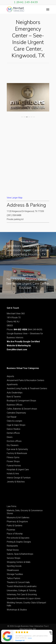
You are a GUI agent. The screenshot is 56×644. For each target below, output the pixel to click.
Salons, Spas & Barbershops (20, 554)
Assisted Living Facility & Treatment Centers (27, 388)
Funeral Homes (14, 466)
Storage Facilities (15, 574)
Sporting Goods (14, 566)
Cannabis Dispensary (16, 413)
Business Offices (15, 405)
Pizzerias (11, 530)
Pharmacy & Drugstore (17, 522)
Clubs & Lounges (14, 421)
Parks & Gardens (15, 526)
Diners (10, 437)
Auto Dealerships (15, 393)
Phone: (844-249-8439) (24, 330)
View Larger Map (15, 198)
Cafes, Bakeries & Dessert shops (22, 409)
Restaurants (12, 546)
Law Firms (12, 506)
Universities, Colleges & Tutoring (21, 590)
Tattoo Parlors (13, 578)
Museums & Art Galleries (18, 518)
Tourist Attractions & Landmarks (22, 586)
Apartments (12, 384)
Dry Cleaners (13, 445)
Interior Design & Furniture (19, 478)
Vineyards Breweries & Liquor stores (24, 598)
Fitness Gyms (13, 457)
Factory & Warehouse (17, 453)
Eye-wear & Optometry (17, 449)
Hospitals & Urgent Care (18, 470)
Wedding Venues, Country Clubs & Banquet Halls (26, 604)
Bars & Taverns (14, 397)
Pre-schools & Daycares (18, 538)
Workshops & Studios (17, 610)
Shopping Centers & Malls (19, 562)
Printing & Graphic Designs (19, 542)
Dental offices (13, 433)
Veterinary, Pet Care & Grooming (22, 594)
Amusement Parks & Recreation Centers (25, 380)
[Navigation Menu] (48, 9)
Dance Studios (14, 429)
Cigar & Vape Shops (16, 425)
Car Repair (12, 417)
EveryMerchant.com (17, 350)
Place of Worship (15, 534)
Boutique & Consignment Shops (21, 401)
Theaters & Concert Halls (18, 582)
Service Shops (14, 558)
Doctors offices (14, 441)
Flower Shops (13, 461)
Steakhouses (13, 570)
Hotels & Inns (13, 474)
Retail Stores (13, 550)
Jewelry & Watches (16, 482)
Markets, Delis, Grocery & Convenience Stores (25, 512)
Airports (10, 376)
